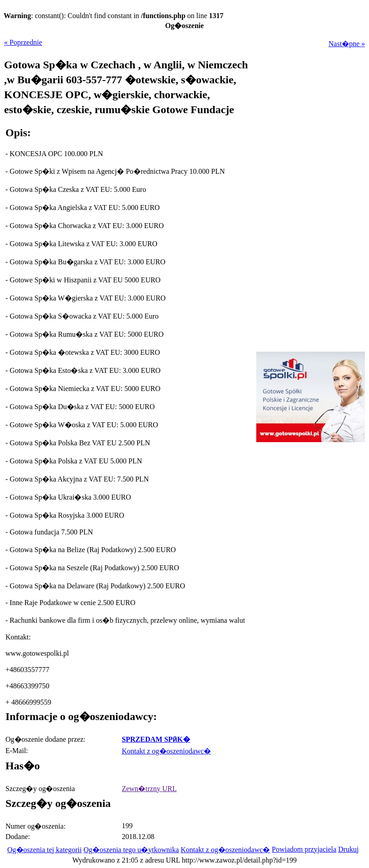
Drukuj (348, 849)
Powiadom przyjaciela (304, 849)
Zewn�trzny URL (149, 789)
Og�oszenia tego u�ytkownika (131, 850)
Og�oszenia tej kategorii (44, 850)
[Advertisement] (308, 507)
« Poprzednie (23, 42)
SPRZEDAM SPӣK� (156, 739)
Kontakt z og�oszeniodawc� (166, 751)
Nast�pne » (347, 44)
